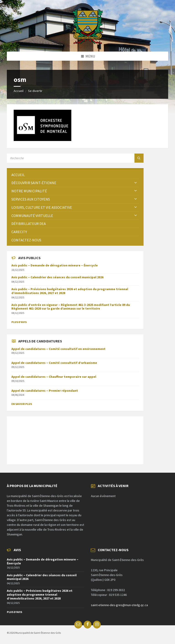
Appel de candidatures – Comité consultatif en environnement (58, 349)
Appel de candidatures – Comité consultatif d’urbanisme (54, 363)
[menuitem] (75, 175)
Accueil (19, 91)
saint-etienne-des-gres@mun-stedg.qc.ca (119, 605)
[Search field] (64, 158)
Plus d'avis (19, 322)
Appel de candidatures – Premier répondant (45, 391)
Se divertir (35, 91)
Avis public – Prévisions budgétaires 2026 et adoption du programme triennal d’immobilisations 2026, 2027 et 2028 (70, 291)
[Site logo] (88, 43)
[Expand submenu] (136, 183)
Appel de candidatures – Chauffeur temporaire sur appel (54, 377)
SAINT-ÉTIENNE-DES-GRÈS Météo (75, 438)
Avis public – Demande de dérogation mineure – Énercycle (55, 265)
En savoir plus (22, 404)
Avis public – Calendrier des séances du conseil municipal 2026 (57, 277)
